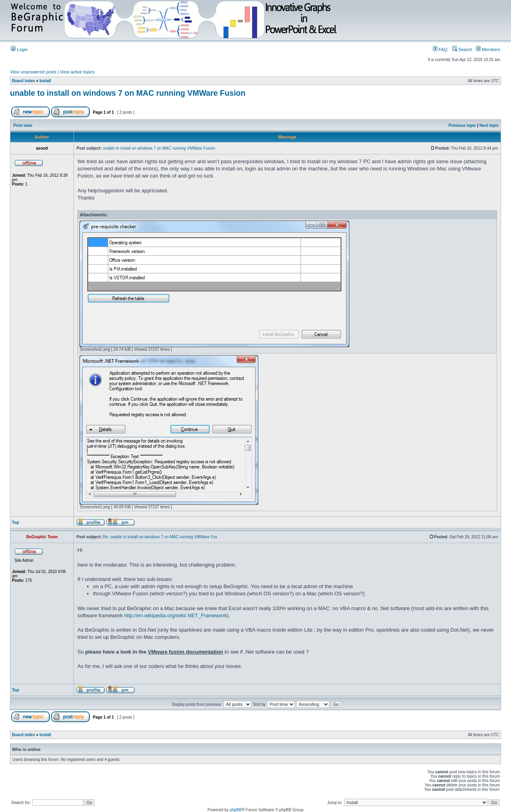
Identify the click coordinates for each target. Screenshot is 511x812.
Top (16, 523)
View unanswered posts (33, 72)
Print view (23, 125)
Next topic (489, 125)
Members (488, 49)
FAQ (440, 49)
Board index (24, 81)
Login (19, 49)
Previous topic (462, 125)
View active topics (77, 72)
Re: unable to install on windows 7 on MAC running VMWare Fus (160, 537)
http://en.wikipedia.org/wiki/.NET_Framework (175, 615)
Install (45, 81)
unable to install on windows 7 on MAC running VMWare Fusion (128, 93)
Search (462, 49)
